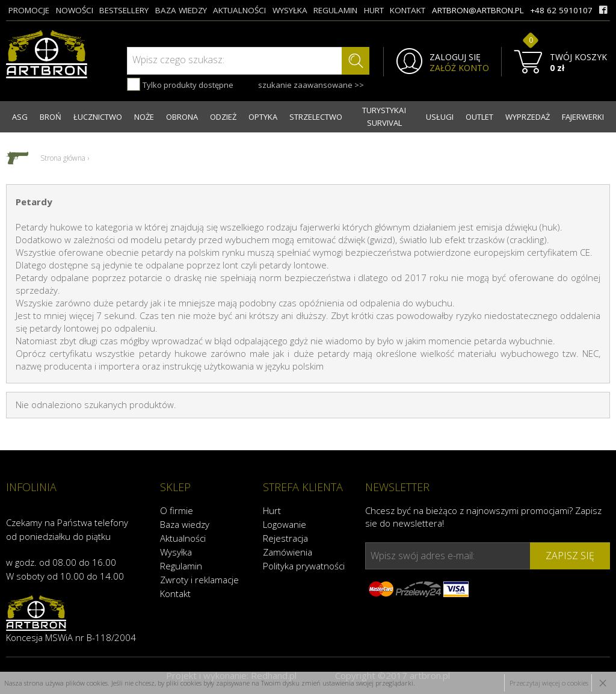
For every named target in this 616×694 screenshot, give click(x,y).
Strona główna (63, 158)
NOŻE (144, 117)
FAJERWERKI (583, 117)
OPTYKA (263, 117)
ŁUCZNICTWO (98, 117)
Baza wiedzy (185, 524)
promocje (29, 10)
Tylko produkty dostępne (180, 84)
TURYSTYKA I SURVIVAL (384, 116)
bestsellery (124, 10)
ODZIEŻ (223, 117)
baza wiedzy (181, 10)
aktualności (239, 10)
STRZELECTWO (316, 117)
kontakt (408, 10)
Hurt (272, 510)
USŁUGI (440, 117)
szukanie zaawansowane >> (311, 85)
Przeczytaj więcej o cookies (549, 683)
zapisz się (570, 556)
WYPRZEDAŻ (528, 117)
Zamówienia (288, 552)
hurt (374, 10)
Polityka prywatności (304, 566)
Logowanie (285, 524)
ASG (20, 117)
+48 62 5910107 (561, 10)
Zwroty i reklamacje (199, 580)
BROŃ (51, 117)
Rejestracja (285, 538)
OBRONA (182, 117)
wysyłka (290, 10)
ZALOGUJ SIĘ (455, 57)
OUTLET (479, 117)
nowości (75, 10)
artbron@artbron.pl (478, 10)
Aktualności (183, 538)
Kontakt (175, 593)
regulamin (335, 10)
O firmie (177, 510)
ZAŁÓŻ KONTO (459, 68)
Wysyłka (176, 552)
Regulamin (181, 566)
